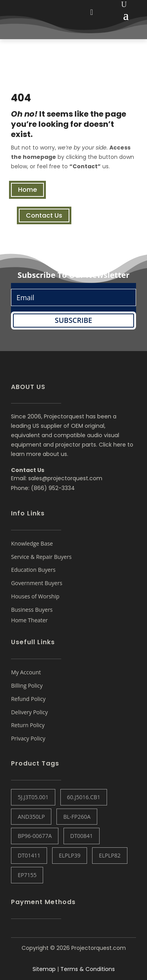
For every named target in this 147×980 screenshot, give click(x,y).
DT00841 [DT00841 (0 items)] (82, 836)
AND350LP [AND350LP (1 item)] (31, 817)
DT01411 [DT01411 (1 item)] (29, 855)
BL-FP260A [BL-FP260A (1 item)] (77, 817)
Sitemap (44, 969)
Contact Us (44, 215)
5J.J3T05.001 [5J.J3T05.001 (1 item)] (33, 797)
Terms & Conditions (88, 969)
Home (27, 190)
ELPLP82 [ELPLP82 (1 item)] (110, 855)
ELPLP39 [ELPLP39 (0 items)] (70, 855)
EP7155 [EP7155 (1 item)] (27, 875)
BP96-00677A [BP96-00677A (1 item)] (35, 836)
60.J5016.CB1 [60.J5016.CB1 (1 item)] (84, 797)
